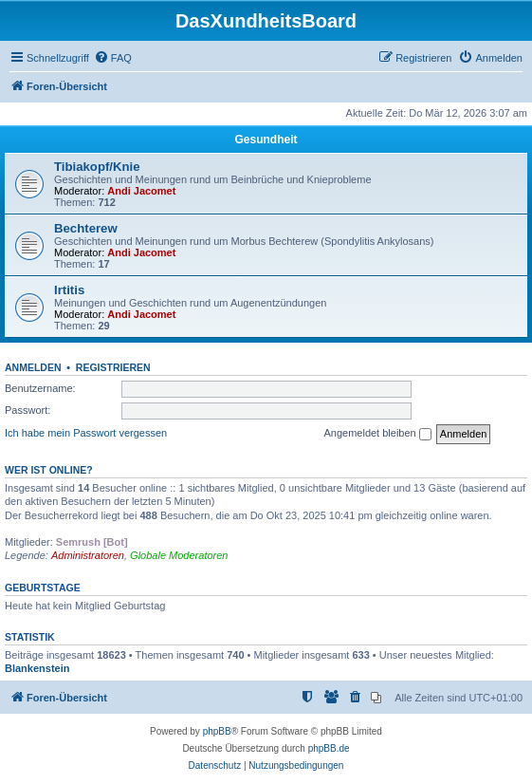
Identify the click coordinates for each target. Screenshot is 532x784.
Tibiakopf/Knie (97, 167)
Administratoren (88, 555)
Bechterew (86, 228)
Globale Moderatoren (179, 555)
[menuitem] (113, 58)
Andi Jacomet (141, 191)
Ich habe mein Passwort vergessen (86, 433)
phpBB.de (329, 748)
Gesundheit (266, 140)
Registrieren (113, 367)
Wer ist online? (49, 470)
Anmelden (33, 367)
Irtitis (69, 290)
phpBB (217, 731)
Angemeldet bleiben (377, 434)
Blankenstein (37, 668)
